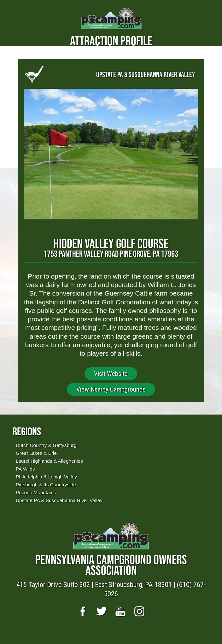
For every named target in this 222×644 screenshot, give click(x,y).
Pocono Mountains (36, 492)
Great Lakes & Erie (36, 453)
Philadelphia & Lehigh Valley (46, 477)
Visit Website (111, 374)
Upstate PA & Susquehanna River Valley (59, 500)
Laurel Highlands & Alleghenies (49, 461)
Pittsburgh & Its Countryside (46, 485)
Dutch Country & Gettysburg (46, 445)
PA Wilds (25, 469)
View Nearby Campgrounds (111, 389)
